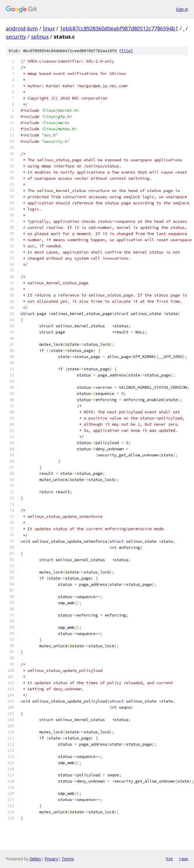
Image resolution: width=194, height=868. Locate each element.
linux (49, 28)
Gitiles (35, 859)
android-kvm (22, 28)
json (183, 859)
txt (169, 859)
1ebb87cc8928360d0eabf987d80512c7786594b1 (119, 28)
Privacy (51, 859)
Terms (68, 859)
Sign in (182, 9)
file (126, 51)
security (16, 37)
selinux (40, 37)
